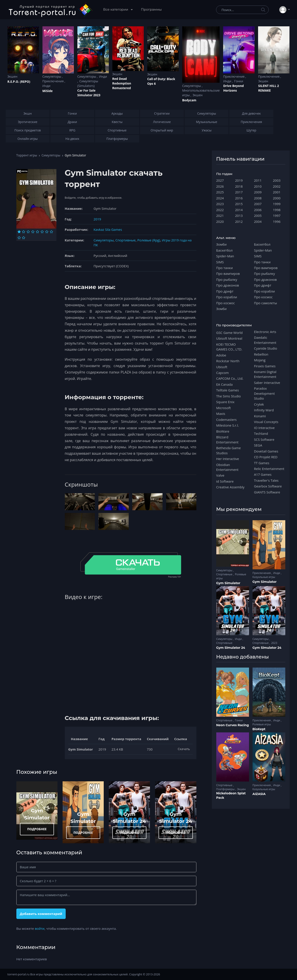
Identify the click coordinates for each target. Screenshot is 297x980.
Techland (261, 433)
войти (40, 928)
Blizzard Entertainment (227, 439)
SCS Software (264, 439)
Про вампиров (228, 273)
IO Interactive (264, 428)
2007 (258, 204)
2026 (220, 186)
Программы (151, 9)
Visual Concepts (266, 422)
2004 (258, 221)
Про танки (225, 268)
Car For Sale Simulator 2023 (89, 93)
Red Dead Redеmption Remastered (122, 83)
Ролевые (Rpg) (149, 240)
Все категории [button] (116, 9)
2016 (239, 198)
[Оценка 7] (47, 232)
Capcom (223, 373)
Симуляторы (52, 76)
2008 (258, 198)
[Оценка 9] (19, 238)
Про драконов (228, 285)
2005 (258, 216)
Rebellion (261, 354)
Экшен (12, 76)
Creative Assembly (230, 487)
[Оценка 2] (24, 232)
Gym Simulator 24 (231, 648)
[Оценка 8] (51, 232)
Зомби (221, 244)
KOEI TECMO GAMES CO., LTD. (229, 347)
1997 (277, 216)
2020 (220, 221)
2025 (220, 192)
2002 (277, 186)
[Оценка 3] (28, 232)
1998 (277, 210)
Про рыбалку (227, 279)
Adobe (221, 355)
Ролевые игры (262, 724)
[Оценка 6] (42, 232)
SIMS (220, 262)
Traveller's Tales (266, 480)
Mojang (260, 360)
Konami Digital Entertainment (265, 374)
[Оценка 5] (37, 232)
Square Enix (225, 402)
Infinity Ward (264, 410)
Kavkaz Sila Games (108, 229)
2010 (258, 186)
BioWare (223, 431)
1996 (277, 221)
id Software (225, 481)
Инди (46, 86)
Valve (220, 475)
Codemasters (226, 420)
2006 (258, 210)
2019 (97, 219)
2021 (220, 216)
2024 (220, 198)
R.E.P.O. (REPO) (19, 82)
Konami (260, 416)
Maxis (221, 414)
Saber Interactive (267, 383)
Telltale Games (228, 390)
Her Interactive (228, 459)
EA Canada (224, 384)
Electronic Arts (265, 332)
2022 (220, 210)
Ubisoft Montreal (229, 338)
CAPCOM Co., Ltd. (230, 378)
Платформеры (226, 789)
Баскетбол (224, 250)
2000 (277, 198)
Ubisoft (222, 367)
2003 (277, 180)
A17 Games (263, 474)
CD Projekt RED (266, 457)
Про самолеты (266, 303)
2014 (239, 210)
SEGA (258, 445)
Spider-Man (225, 256)
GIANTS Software (267, 492)
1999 (277, 204)
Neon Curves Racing (233, 725)
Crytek (259, 404)
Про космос (226, 303)
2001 (277, 192)
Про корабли (227, 297)
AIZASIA (259, 794)
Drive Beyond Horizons (233, 88)
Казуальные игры (264, 577)
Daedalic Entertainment (265, 340)
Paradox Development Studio (264, 393)
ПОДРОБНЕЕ (37, 829)
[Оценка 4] (33, 232)
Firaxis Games (265, 366)
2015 (239, 204)
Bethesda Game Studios (229, 450)
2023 (220, 204)
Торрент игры (27, 155)
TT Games (262, 463)
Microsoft (224, 408)
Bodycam (189, 100)
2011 (258, 180)
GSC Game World (230, 333)
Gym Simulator (228, 583)
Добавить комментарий (41, 914)
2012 (239, 221)
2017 (239, 192)
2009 (258, 192)
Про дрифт (225, 291)
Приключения (54, 81)
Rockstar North (228, 361)
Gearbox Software (268, 486)
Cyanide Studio (266, 348)
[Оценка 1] (19, 232)
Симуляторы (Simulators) (88, 83)
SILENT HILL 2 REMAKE (268, 88)
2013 (239, 216)
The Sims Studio (229, 396)
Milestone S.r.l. (228, 425)
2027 (220, 180)
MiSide (48, 91)
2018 (239, 186)
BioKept (259, 729)
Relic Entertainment (269, 469)
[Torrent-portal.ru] (50, 10)
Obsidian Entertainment (227, 467)
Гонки (239, 81)
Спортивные (126, 240)
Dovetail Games (266, 451)
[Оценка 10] (24, 238)
